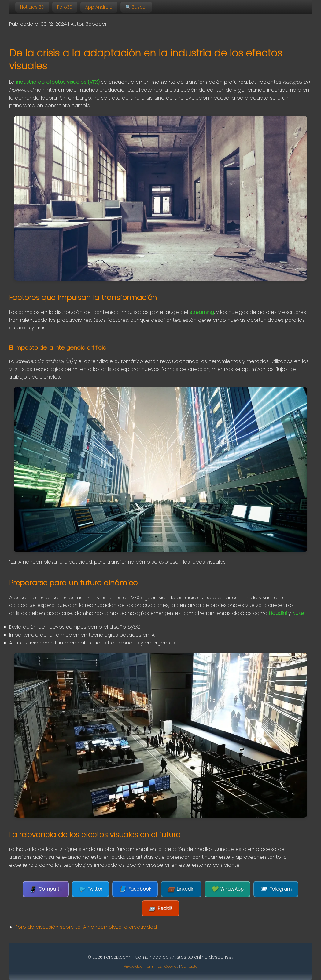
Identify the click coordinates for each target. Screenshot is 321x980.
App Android (99, 7)
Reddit (160, 908)
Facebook (135, 889)
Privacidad (133, 966)
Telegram (276, 889)
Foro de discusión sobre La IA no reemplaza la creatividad (86, 927)
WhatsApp (228, 889)
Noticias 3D (32, 7)
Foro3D (65, 7)
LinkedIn (181, 889)
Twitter (90, 889)
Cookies (171, 966)
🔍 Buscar (136, 7)
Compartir (46, 889)
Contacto (189, 966)
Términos (154, 966)
